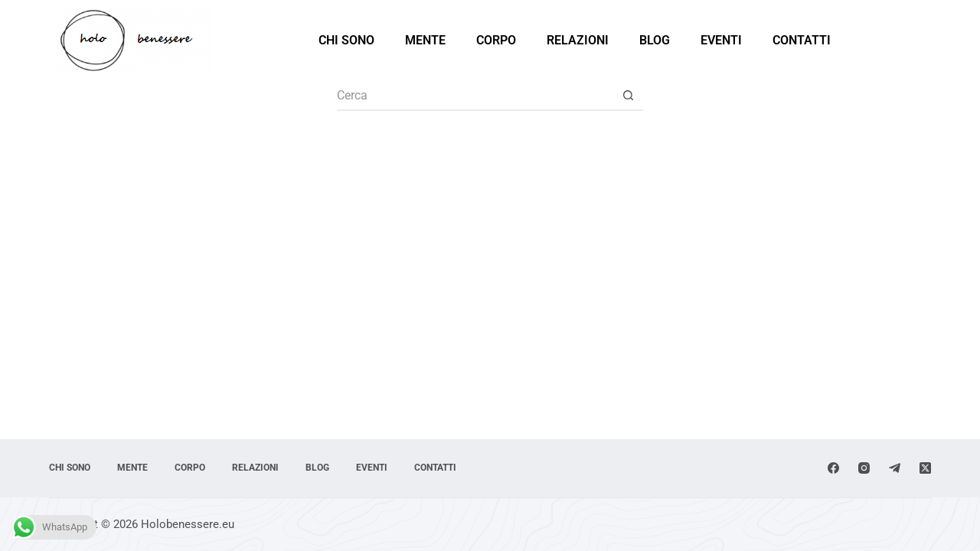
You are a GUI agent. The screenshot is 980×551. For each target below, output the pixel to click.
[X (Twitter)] (925, 468)
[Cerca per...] (475, 96)
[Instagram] (864, 468)
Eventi (721, 40)
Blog (655, 40)
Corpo (496, 40)
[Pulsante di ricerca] (628, 96)
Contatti (802, 40)
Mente (425, 40)
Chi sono (346, 40)
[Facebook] (833, 468)
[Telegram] (895, 468)
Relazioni (578, 40)
